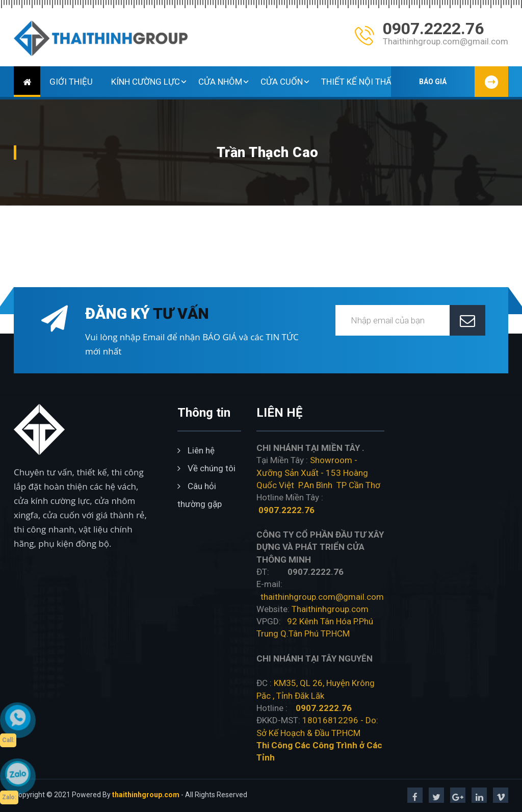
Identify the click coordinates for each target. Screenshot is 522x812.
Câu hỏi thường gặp (200, 495)
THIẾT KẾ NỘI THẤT (363, 82)
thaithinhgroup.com (146, 795)
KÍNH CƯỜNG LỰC (150, 82)
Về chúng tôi (206, 468)
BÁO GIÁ (464, 82)
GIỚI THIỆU (71, 82)
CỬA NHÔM (225, 82)
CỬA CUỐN (286, 82)
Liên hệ (196, 450)
